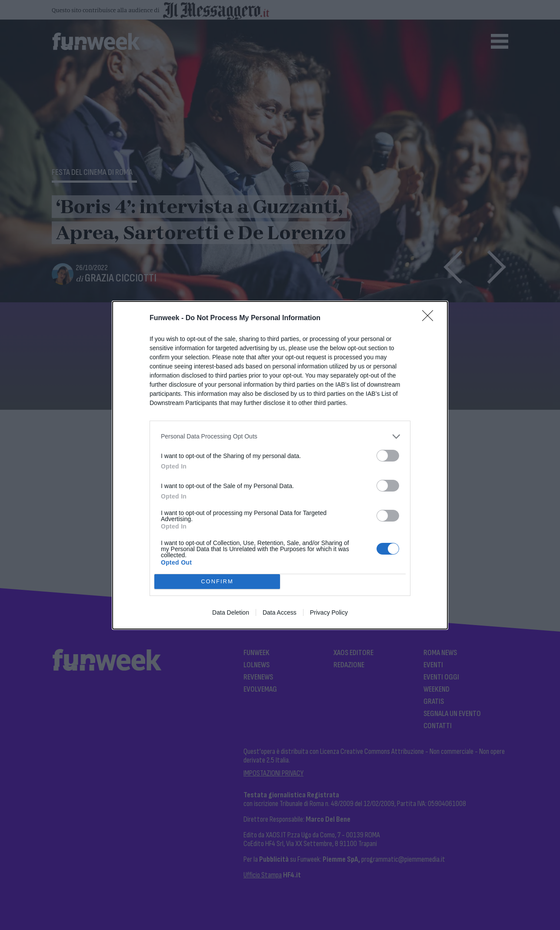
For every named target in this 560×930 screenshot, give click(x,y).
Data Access (280, 612)
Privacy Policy (329, 612)
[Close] (430, 318)
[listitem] (280, 437)
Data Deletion (231, 612)
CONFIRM (217, 581)
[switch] (388, 456)
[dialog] (280, 465)
